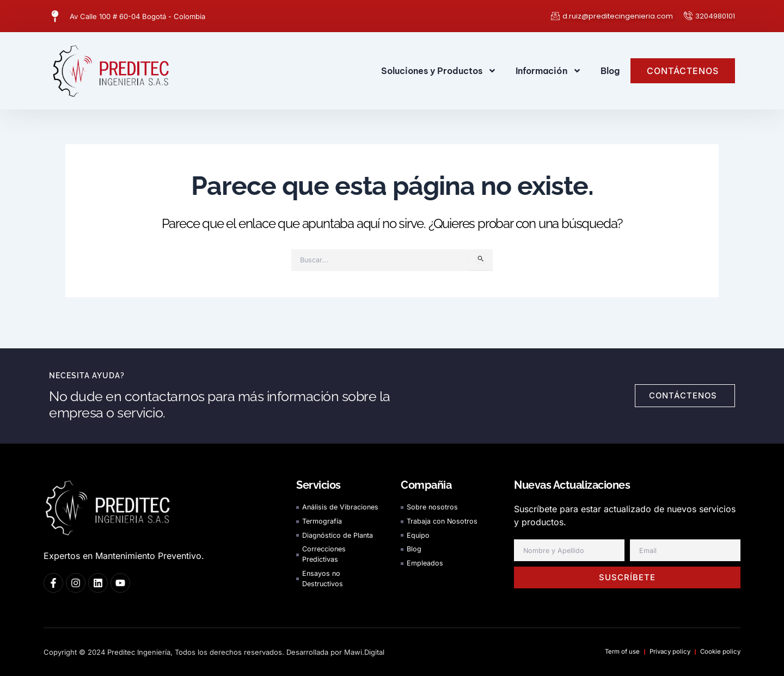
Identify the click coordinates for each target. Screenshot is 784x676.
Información (549, 71)
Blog (610, 71)
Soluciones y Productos (439, 71)
